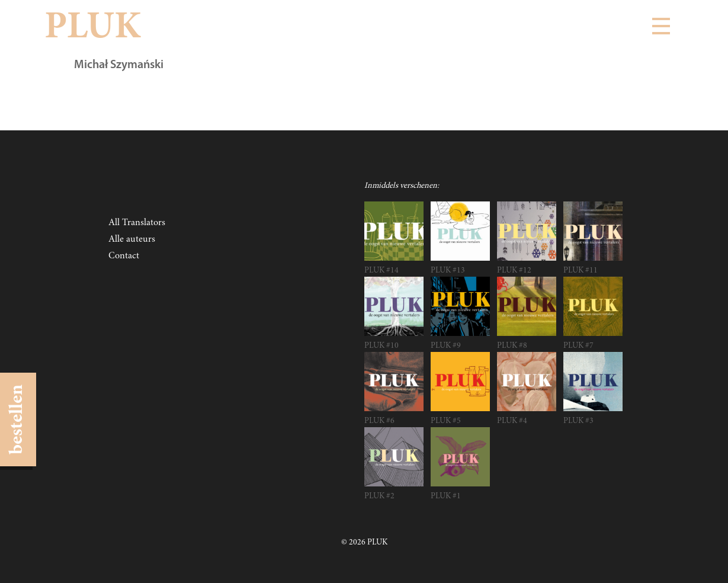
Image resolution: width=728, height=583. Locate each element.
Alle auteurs (132, 239)
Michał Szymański (119, 65)
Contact (124, 256)
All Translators (137, 223)
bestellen (18, 419)
